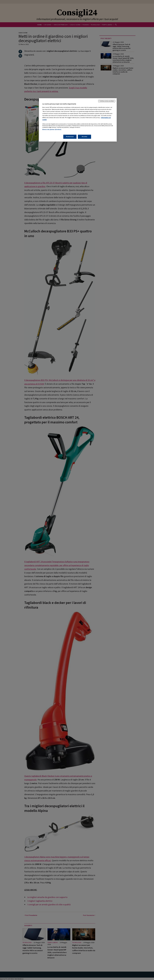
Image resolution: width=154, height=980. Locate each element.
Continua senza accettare (107, 101)
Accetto (84, 137)
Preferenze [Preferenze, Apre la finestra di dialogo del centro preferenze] (70, 137)
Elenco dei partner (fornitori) (52, 129)
